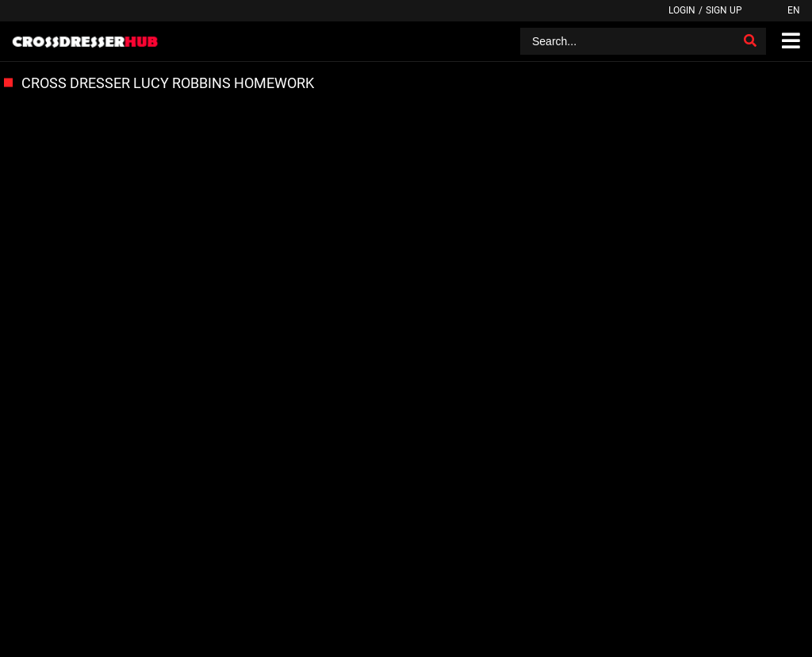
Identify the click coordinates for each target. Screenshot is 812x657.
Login (682, 10)
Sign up (724, 10)
